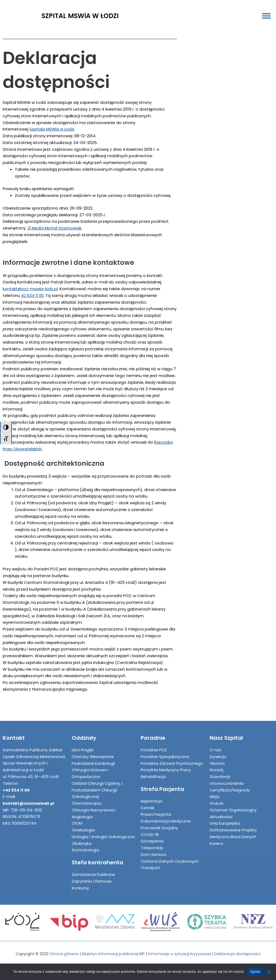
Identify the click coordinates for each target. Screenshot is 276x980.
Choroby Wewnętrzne (94, 750)
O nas (215, 743)
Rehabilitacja (154, 770)
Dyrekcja (218, 750)
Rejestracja (152, 795)
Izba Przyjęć (83, 743)
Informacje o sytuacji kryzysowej (180, 954)
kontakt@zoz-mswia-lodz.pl (31, 289)
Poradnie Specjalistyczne (166, 750)
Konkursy (80, 888)
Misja (215, 790)
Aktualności (221, 810)
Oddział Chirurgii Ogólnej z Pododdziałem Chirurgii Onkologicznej (98, 784)
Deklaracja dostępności (239, 954)
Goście (217, 797)
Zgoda (255, 972)
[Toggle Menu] (266, 16)
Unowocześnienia (227, 777)
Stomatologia (86, 850)
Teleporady (152, 841)
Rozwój (217, 763)
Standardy (220, 770)
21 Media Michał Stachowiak (55, 228)
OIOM (77, 817)
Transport (151, 861)
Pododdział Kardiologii (94, 757)
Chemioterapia (87, 797)
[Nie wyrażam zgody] (269, 972)
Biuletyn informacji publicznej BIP (113, 954)
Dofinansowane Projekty (234, 823)
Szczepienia (153, 835)
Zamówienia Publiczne (94, 875)
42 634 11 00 (33, 295)
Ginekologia (83, 823)
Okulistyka (82, 843)
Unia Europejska (225, 817)
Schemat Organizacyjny (234, 803)
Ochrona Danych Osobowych (170, 855)
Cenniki (148, 801)
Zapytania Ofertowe (92, 881)
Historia (217, 757)
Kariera (217, 837)
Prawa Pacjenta (156, 808)
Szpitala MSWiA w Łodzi (52, 129)
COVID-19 (150, 828)
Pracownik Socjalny (159, 821)
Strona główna (63, 954)
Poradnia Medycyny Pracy (166, 763)
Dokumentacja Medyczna (166, 815)
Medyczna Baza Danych (233, 830)
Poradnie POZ (154, 743)
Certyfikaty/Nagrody (230, 784)
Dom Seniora (153, 848)
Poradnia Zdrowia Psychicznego (172, 757)
